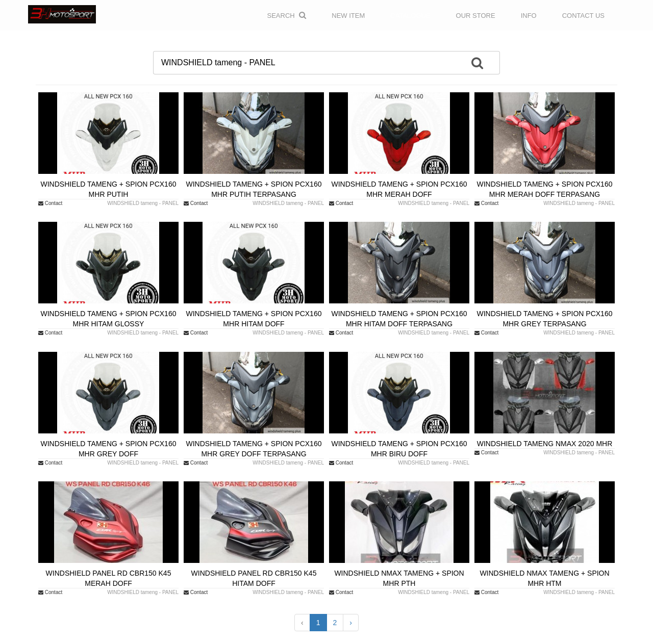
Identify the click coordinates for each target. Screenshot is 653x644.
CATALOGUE (410, 16)
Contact (50, 203)
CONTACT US (583, 16)
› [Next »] (351, 623)
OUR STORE (476, 16)
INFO (529, 16)
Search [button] (287, 15)
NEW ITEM (348, 16)
